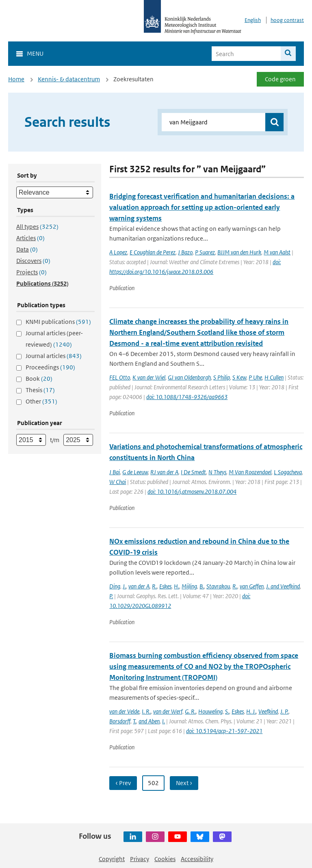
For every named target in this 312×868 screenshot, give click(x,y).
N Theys (217, 472)
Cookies (165, 859)
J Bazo (185, 252)
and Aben (149, 721)
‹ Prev (123, 783)
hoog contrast (287, 20)
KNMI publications (58, 322)
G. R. (190, 711)
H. (177, 586)
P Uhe (255, 377)
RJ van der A (164, 472)
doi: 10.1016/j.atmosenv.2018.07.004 (192, 492)
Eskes (165, 586)
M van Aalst (277, 252)
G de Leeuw (135, 472)
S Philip (222, 377)
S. (227, 711)
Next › (184, 783)
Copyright (112, 859)
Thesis (40, 390)
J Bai (115, 472)
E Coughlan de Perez (153, 252)
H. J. (251, 711)
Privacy (140, 859)
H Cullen (274, 377)
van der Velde (124, 711)
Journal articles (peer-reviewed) (54, 339)
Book (39, 379)
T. (134, 721)
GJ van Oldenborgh (189, 377)
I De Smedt (193, 472)
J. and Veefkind (283, 586)
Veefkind (268, 711)
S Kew (239, 377)
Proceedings (50, 367)
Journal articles (54, 356)
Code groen (280, 79)
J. (124, 586)
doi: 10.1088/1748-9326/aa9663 (187, 397)
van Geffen (252, 586)
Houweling (210, 711)
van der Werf (168, 711)
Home (16, 79)
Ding (115, 586)
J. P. (284, 711)
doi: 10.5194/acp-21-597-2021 (224, 731)
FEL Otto (120, 377)
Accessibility (197, 859)
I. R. (146, 711)
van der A (139, 586)
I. (164, 721)
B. (202, 586)
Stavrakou (218, 586)
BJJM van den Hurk (239, 252)
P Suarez (205, 252)
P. (111, 596)
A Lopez (118, 252)
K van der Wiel (149, 377)
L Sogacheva (288, 472)
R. (154, 586)
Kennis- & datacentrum (69, 79)
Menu (35, 53)
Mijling (189, 586)
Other (41, 401)
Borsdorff (120, 721)
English (253, 20)
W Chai (118, 482)
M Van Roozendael (250, 472)
